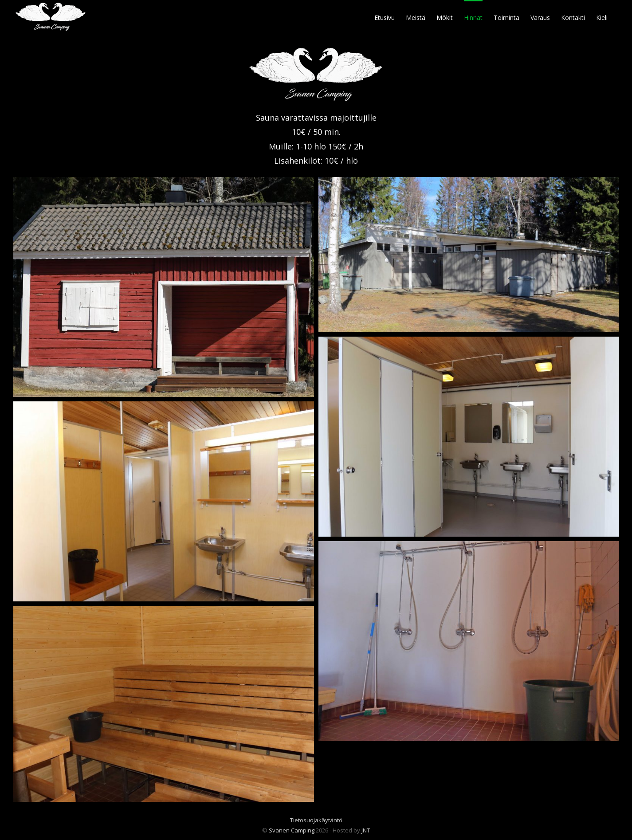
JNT (366, 830)
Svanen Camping (292, 830)
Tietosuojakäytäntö (316, 820)
